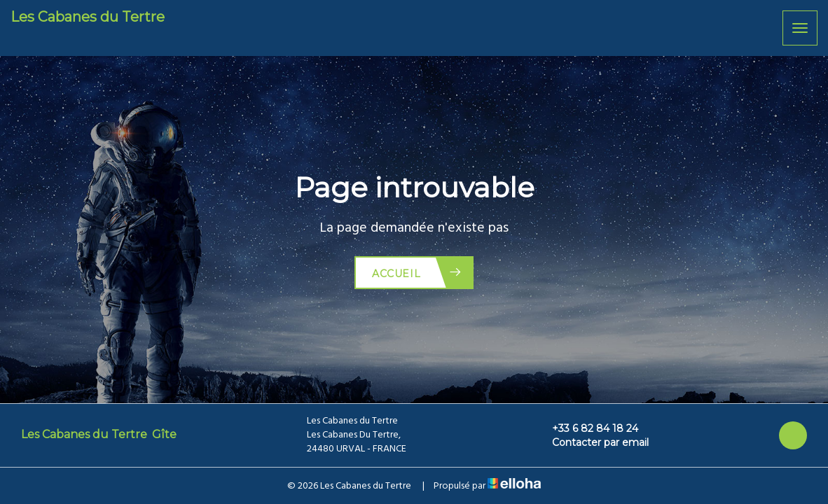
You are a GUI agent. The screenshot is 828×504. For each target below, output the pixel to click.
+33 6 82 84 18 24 (587, 428)
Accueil (417, 273)
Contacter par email (592, 442)
